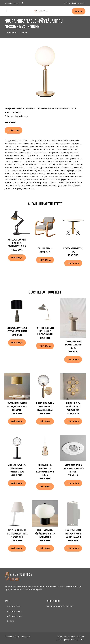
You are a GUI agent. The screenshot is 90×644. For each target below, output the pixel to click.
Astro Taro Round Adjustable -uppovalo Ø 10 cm (73, 468)
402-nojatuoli (45, 248)
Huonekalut (13, 32)
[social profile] (23, 3)
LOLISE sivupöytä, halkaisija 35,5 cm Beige (73, 345)
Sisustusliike (14, 606)
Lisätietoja (13, 130)
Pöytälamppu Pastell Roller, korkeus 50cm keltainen (17, 406)
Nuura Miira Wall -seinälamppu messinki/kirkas (45, 406)
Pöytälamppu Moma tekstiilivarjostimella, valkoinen (17, 533)
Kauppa (79, 11)
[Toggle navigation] (8, 11)
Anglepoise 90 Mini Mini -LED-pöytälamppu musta (17, 243)
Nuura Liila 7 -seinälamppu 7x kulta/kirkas (73, 406)
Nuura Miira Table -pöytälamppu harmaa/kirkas (17, 468)
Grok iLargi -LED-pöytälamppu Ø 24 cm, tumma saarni (45, 533)
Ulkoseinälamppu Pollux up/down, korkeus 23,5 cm (73, 533)
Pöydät (24, 32)
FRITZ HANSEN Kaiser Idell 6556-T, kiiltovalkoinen (45, 331)
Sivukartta (80, 640)
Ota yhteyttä (70, 637)
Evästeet (81, 637)
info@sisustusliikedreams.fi (74, 3)
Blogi (11, 621)
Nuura (73, 108)
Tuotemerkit (42, 108)
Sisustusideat (15, 611)
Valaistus (20, 108)
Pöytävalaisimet (62, 108)
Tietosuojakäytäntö (65, 640)
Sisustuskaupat (16, 616)
